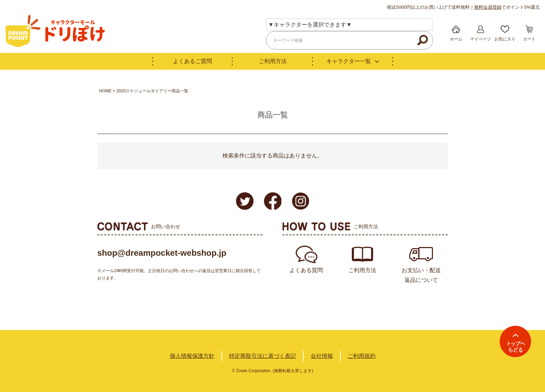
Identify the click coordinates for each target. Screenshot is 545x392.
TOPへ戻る (515, 341)
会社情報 (322, 356)
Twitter (245, 201)
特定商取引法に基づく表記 (263, 356)
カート (529, 39)
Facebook (273, 201)
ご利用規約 (362, 356)
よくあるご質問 (192, 61)
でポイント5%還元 (507, 7)
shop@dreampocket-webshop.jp (162, 253)
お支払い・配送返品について (421, 275)
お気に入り (505, 39)
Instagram (301, 201)
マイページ (480, 39)
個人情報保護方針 (192, 356)
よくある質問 (306, 270)
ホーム (456, 39)
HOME (105, 91)
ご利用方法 (273, 61)
